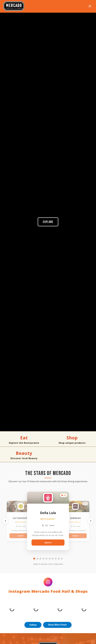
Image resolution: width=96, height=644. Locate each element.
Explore (48, 222)
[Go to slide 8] (56, 559)
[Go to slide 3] (40, 559)
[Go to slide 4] (43, 559)
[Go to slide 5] (46, 559)
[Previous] (5, 521)
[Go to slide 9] (59, 559)
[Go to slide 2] (37, 559)
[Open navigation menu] (90, 6)
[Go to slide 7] (53, 559)
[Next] (91, 521)
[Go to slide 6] (50, 559)
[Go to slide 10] (62, 559)
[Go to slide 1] (34, 559)
